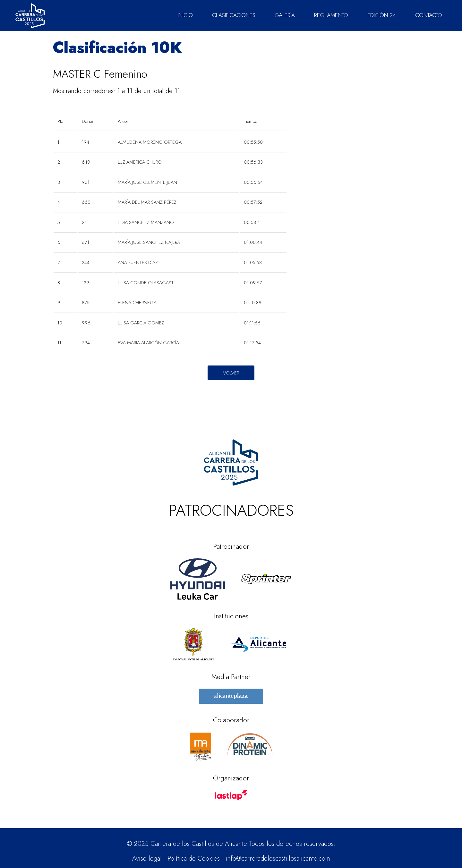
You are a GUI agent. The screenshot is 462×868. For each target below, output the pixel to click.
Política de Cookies (194, 859)
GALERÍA (285, 15)
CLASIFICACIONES (234, 15)
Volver (231, 373)
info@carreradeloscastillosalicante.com (278, 859)
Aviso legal (147, 859)
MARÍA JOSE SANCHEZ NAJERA (149, 242)
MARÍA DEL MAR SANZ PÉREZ (147, 202)
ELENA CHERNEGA (137, 303)
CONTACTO (429, 15)
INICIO (185, 15)
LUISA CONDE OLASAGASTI (146, 283)
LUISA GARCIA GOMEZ (141, 323)
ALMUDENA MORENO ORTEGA (150, 142)
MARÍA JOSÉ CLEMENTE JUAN (147, 182)
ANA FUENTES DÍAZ (138, 262)
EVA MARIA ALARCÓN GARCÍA (148, 343)
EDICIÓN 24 (382, 15)
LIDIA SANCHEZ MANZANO (146, 222)
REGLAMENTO (331, 15)
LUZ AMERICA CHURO (140, 162)
